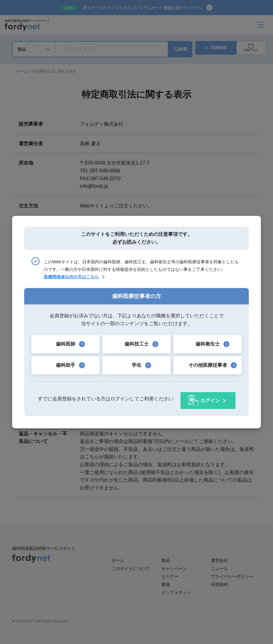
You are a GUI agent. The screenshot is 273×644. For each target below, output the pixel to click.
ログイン (210, 399)
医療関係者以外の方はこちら (71, 279)
